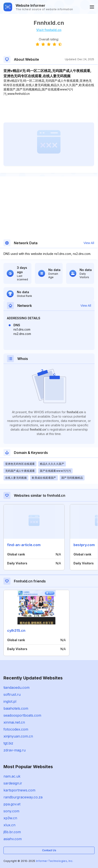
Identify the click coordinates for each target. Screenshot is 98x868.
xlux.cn (9, 825)
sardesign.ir (13, 783)
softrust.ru (12, 694)
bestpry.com (84, 545)
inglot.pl (10, 701)
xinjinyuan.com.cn (18, 736)
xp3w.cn (10, 818)
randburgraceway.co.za (23, 797)
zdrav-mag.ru (15, 750)
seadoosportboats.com (22, 715)
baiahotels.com (16, 708)
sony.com (11, 811)
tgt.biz (8, 743)
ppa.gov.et (12, 804)
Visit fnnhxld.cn (49, 30)
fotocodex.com (16, 729)
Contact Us (49, 850)
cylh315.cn (16, 631)
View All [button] (89, 243)
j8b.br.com (12, 832)
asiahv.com (13, 839)
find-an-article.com (24, 545)
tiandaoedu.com (16, 687)
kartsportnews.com (19, 790)
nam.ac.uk (12, 776)
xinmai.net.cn (14, 722)
